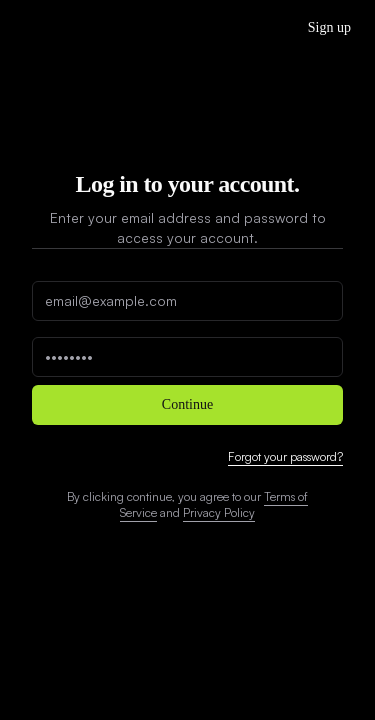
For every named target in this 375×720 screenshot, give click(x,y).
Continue (187, 404)
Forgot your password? (285, 456)
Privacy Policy (219, 512)
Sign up (329, 27)
